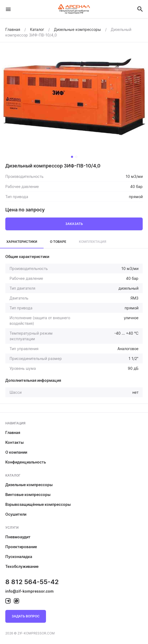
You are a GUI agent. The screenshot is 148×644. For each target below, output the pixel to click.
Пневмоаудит (18, 537)
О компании (16, 452)
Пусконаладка (19, 557)
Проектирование (21, 547)
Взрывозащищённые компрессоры (38, 504)
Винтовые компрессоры (28, 495)
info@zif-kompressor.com (29, 591)
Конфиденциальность (26, 462)
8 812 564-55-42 (32, 582)
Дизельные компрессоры (29, 485)
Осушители (16, 514)
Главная (13, 432)
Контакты (14, 442)
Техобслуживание (22, 566)
